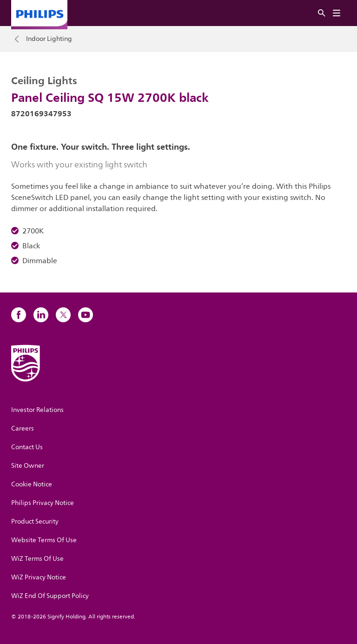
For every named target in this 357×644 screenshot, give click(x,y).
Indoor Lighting (49, 39)
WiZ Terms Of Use (37, 559)
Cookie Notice (32, 484)
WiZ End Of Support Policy (50, 596)
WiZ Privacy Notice (39, 577)
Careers (23, 428)
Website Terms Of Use (44, 540)
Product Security (35, 521)
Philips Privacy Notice (43, 503)
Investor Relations (37, 410)
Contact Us (27, 447)
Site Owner (28, 466)
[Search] (322, 13)
